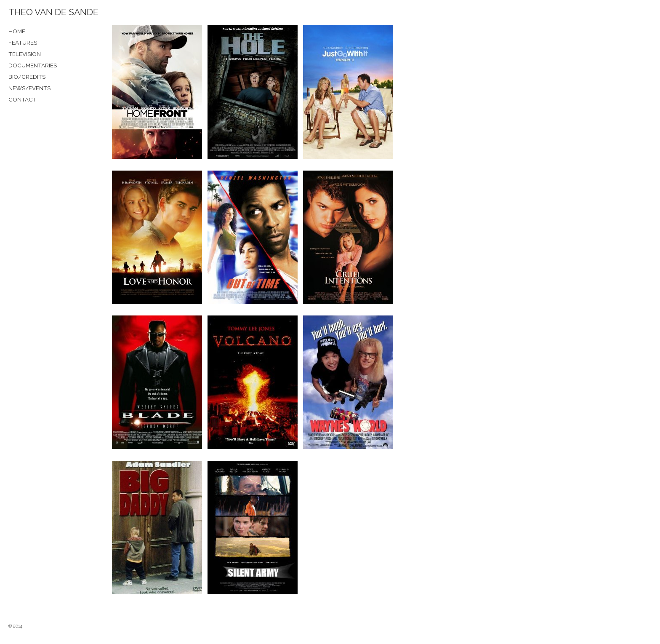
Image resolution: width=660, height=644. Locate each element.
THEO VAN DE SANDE (53, 12)
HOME (17, 31)
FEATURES (23, 43)
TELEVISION (25, 54)
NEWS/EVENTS (29, 88)
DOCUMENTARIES (33, 65)
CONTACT (23, 99)
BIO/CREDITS (27, 77)
